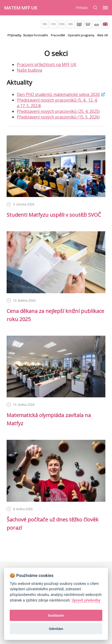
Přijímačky (14, 35)
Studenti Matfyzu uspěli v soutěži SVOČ (54, 215)
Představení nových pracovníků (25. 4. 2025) (58, 111)
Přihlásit (82, 8)
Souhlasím (56, 615)
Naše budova (29, 70)
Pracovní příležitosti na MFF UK (47, 64)
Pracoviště (58, 35)
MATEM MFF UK (21, 8)
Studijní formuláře (35, 35)
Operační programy (81, 35)
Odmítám (56, 629)
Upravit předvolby (86, 600)
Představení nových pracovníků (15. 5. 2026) (58, 117)
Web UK (103, 35)
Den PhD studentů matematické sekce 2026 (58, 94)
